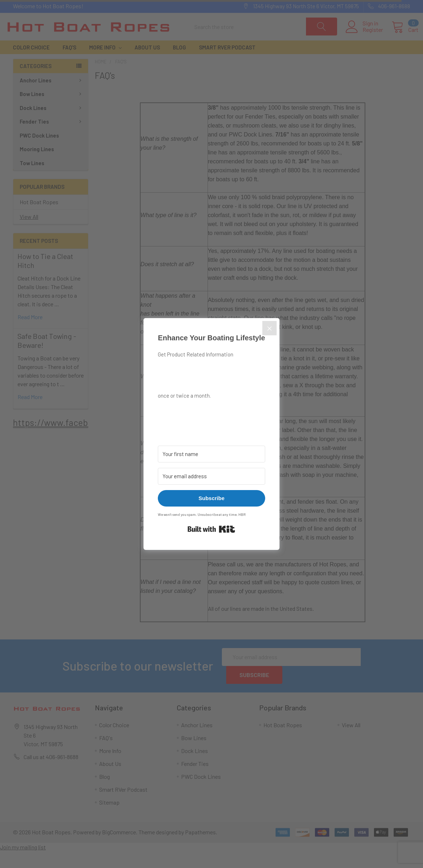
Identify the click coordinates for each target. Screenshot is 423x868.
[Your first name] (211, 454)
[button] (211, 413)
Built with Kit (211, 529)
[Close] (269, 328)
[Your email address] (211, 476)
